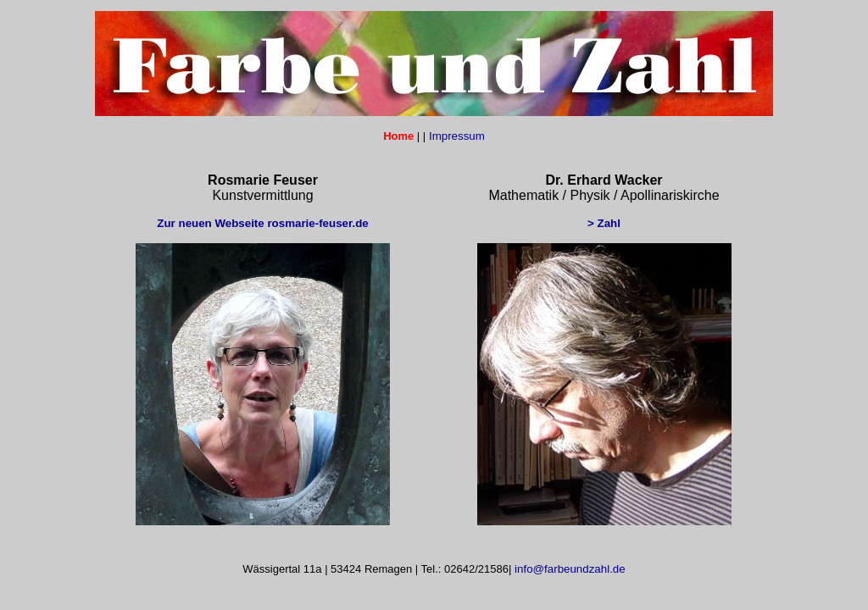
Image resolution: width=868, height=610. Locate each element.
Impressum (455, 136)
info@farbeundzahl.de (568, 569)
